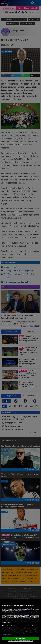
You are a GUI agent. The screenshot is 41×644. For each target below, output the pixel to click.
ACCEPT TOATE (20, 638)
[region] (20, 622)
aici (20, 618)
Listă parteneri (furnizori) (7, 635)
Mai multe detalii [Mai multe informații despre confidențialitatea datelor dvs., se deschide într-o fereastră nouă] (22, 611)
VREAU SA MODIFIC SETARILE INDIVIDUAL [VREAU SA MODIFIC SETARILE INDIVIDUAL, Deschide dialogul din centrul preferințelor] (20, 641)
